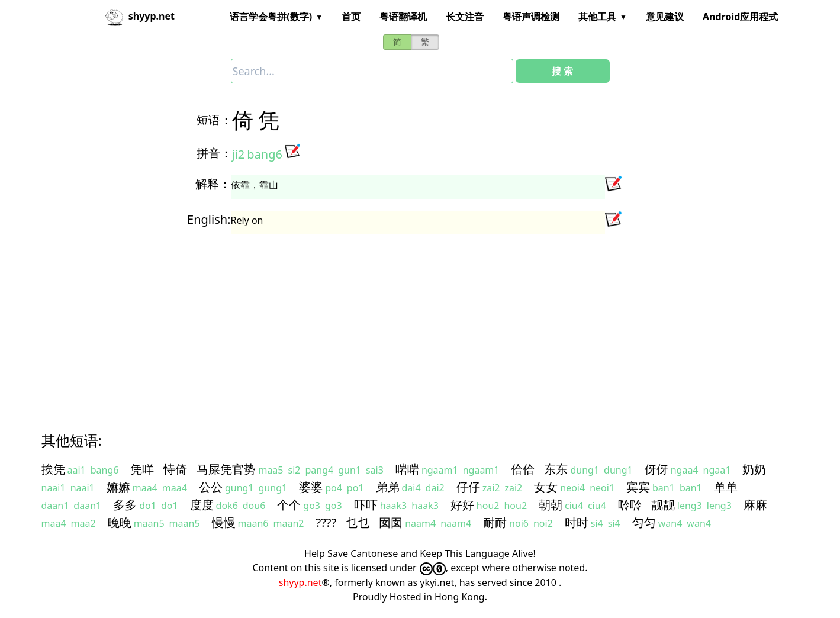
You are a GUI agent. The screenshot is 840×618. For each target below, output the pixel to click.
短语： (214, 120)
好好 (462, 505)
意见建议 (665, 17)
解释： (213, 184)
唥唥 (630, 505)
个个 (289, 505)
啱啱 (407, 469)
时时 (577, 522)
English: (209, 219)
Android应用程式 (740, 17)
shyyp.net (300, 582)
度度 (202, 505)
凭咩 (142, 469)
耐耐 (495, 522)
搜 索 (562, 71)
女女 (546, 487)
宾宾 (638, 487)
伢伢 (656, 469)
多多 (125, 505)
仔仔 (468, 487)
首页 (351, 17)
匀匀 (644, 522)
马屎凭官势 (226, 469)
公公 (211, 487)
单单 (726, 487)
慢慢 (224, 522)
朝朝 (551, 505)
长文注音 (465, 17)
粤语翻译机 (403, 17)
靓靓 (663, 505)
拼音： (214, 153)
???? (326, 522)
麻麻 (755, 505)
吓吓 (366, 505)
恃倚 (175, 469)
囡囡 (391, 522)
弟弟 (388, 487)
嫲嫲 (118, 487)
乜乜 (358, 522)
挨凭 (53, 469)
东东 (556, 469)
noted (572, 568)
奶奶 (754, 469)
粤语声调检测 (531, 17)
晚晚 (120, 522)
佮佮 (523, 469)
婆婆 (311, 487)
